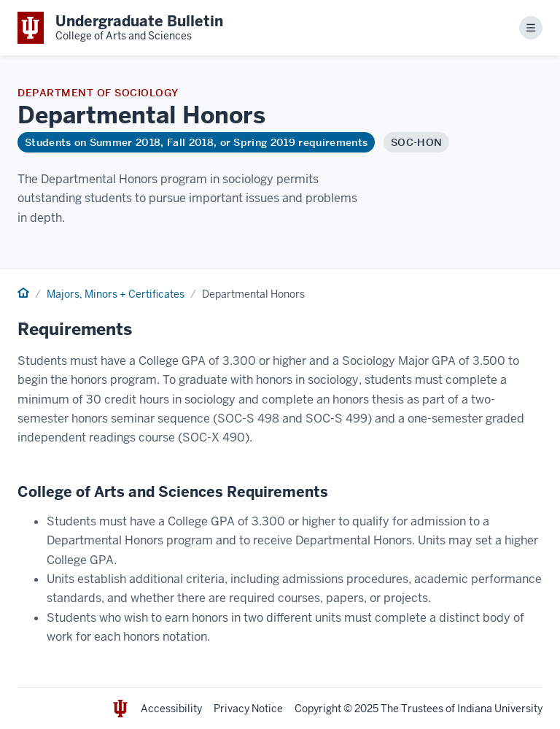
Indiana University (500, 709)
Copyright (318, 709)
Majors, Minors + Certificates (116, 294)
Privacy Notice (248, 709)
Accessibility (171, 709)
